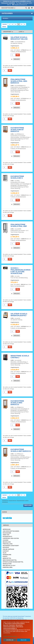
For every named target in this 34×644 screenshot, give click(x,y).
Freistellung (8, 544)
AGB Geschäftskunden (11, 531)
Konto (5, 556)
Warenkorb (7, 555)
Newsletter (7, 564)
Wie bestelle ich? (9, 566)
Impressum (7, 529)
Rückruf (6, 547)
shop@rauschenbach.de (20, 5)
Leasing (6, 540)
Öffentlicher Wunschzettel (13, 562)
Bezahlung (7, 542)
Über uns (6, 535)
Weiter (4, 27)
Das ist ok (24, 640)
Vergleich (17, 59)
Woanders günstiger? (11, 546)
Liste (21, 32)
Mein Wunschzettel (10, 560)
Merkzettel (7, 558)
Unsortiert (8, 32)
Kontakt (6, 551)
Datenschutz (7, 537)
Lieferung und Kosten (11, 538)
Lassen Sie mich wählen (10, 636)
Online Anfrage (8, 549)
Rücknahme (7, 533)
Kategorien (17, 13)
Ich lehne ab (10, 640)
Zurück (5, 24)
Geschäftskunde (8, 8)
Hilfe (5, 553)
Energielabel (8, 567)
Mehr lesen (28, 505)
